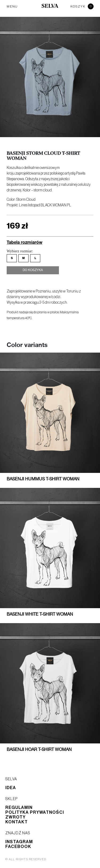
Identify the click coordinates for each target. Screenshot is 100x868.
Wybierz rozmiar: (20, 251)
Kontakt (17, 822)
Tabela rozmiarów (25, 242)
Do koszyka (33, 270)
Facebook (18, 847)
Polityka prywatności (35, 812)
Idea (11, 788)
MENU (12, 6)
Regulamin (19, 808)
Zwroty (15, 817)
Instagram (19, 842)
